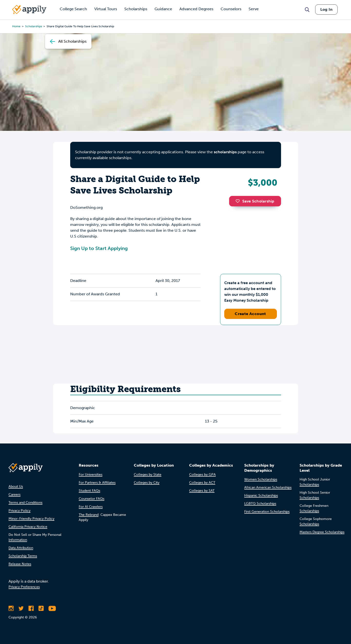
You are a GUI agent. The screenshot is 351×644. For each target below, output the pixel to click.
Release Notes (20, 564)
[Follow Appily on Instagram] (11, 608)
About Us (16, 486)
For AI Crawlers (91, 507)
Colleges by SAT (202, 491)
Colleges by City (147, 483)
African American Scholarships (268, 487)
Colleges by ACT (202, 483)
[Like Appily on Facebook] (31, 608)
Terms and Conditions (25, 503)
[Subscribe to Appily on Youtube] (52, 608)
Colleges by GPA (202, 475)
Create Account (250, 314)
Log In (326, 9)
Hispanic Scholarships (261, 495)
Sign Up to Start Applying (99, 248)
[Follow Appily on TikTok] (41, 608)
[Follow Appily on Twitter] (21, 608)
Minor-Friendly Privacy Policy (31, 519)
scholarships (225, 152)
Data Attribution (21, 548)
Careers (15, 495)
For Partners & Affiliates (97, 483)
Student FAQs (89, 491)
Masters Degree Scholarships (322, 532)
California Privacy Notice (28, 527)
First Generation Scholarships (267, 512)
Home (16, 26)
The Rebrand (89, 515)
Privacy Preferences (24, 587)
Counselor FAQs (92, 499)
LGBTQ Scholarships (260, 504)
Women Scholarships (261, 479)
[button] (239, 201)
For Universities (91, 475)
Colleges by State (148, 475)
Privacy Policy (19, 511)
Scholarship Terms (23, 556)
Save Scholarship (255, 201)
